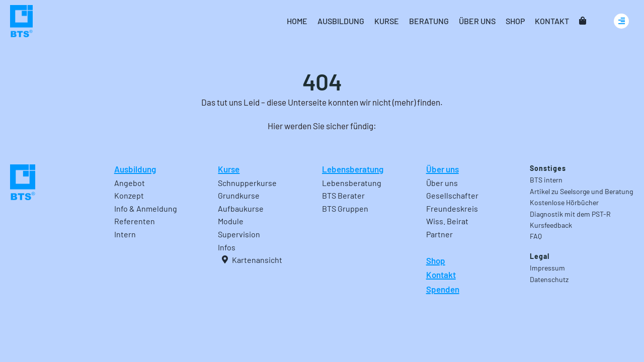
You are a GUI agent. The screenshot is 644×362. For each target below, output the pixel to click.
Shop (436, 260)
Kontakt (441, 275)
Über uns (442, 169)
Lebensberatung (353, 169)
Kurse (229, 169)
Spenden (443, 289)
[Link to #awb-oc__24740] (621, 21)
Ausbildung (135, 169)
